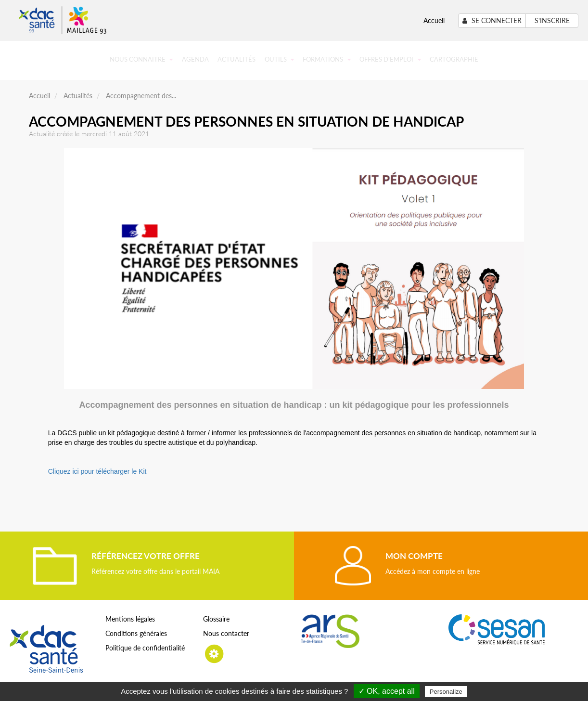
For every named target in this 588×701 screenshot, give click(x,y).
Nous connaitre (141, 59)
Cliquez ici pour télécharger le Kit (97, 471)
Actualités (236, 59)
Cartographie (454, 59)
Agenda (195, 59)
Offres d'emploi (390, 59)
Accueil (434, 20)
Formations (326, 59)
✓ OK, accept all (387, 691)
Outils (279, 59)
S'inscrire (552, 20)
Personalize (446, 692)
